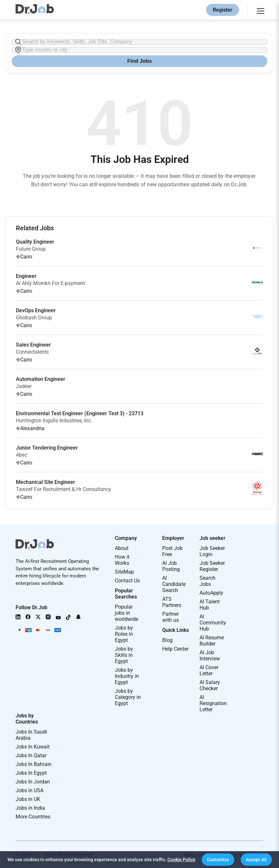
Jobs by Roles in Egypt (124, 634)
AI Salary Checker (210, 685)
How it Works (122, 560)
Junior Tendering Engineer (47, 448)
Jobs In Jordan (33, 782)
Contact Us (127, 581)
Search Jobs (207, 581)
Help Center (175, 649)
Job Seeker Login (212, 551)
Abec (22, 455)
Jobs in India (30, 808)
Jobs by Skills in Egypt (124, 655)
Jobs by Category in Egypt (128, 697)
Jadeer (24, 386)
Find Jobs (139, 61)
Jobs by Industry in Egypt (127, 676)
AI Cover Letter (209, 670)
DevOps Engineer (36, 310)
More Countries (33, 817)
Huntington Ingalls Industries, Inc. (54, 421)
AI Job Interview (210, 656)
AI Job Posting (171, 566)
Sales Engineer (33, 345)
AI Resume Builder (212, 641)
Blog (167, 640)
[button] (218, 860)
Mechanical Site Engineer (46, 482)
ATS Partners (172, 602)
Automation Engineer (41, 379)
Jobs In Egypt (31, 773)
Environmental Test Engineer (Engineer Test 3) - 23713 (80, 413)
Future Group (31, 249)
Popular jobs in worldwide (127, 613)
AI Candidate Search (174, 584)
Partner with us (170, 617)
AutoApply (211, 593)
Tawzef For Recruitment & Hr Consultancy (64, 489)
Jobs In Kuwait (33, 747)
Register (223, 10)
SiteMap (124, 572)
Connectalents (32, 352)
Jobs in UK (28, 799)
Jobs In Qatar (31, 755)
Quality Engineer (35, 242)
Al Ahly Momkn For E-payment (50, 283)
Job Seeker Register (212, 566)
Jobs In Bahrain (34, 764)
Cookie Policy (181, 860)
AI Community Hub (213, 623)
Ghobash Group (34, 318)
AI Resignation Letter (213, 703)
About (122, 548)
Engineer (26, 276)
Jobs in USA (30, 790)
